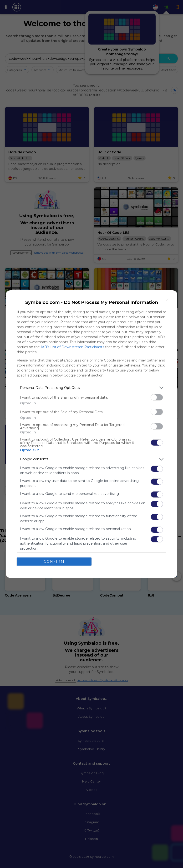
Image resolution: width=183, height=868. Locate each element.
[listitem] (91, 388)
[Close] (168, 300)
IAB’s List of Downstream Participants (72, 347)
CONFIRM (54, 562)
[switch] (157, 397)
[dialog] (91, 434)
